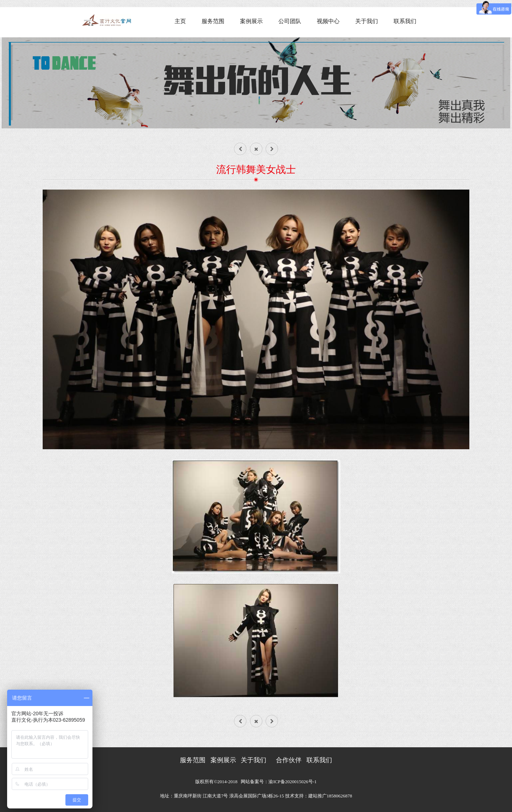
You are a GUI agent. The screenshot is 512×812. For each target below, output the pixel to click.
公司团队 (290, 21)
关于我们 (367, 21)
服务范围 (213, 21)
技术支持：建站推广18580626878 (319, 796)
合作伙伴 (289, 760)
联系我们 (405, 21)
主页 (180, 21)
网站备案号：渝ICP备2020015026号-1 (279, 782)
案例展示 (251, 21)
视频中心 (328, 21)
